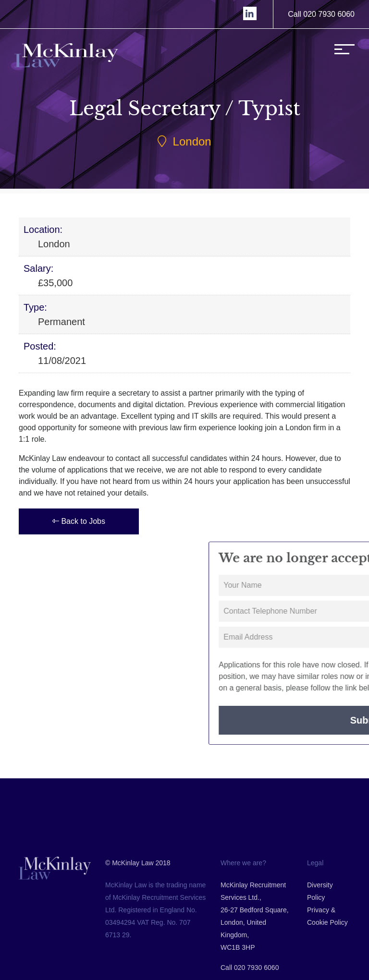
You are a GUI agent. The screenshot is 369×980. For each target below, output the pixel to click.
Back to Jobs (78, 521)
